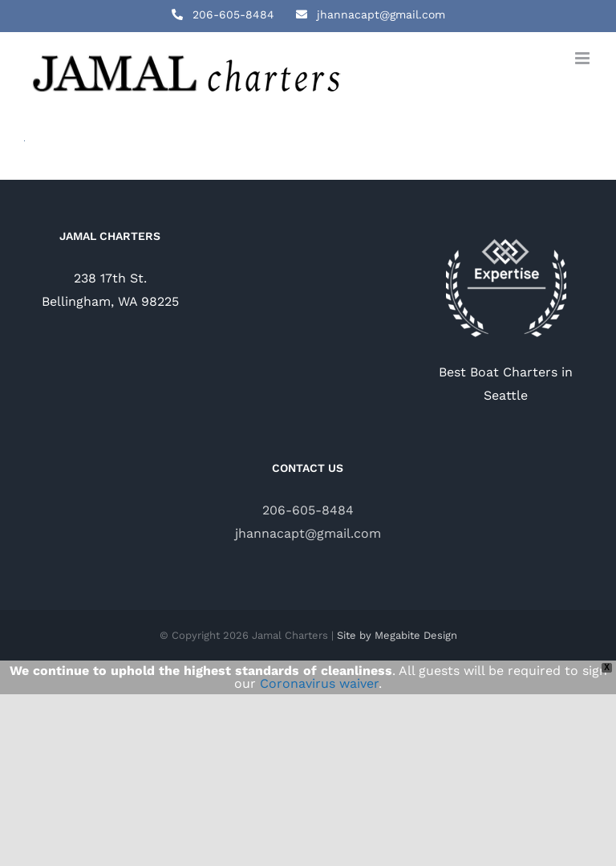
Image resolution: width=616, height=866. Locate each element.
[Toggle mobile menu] (584, 58)
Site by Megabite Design (397, 635)
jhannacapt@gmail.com (308, 533)
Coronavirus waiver (319, 683)
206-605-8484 (308, 510)
